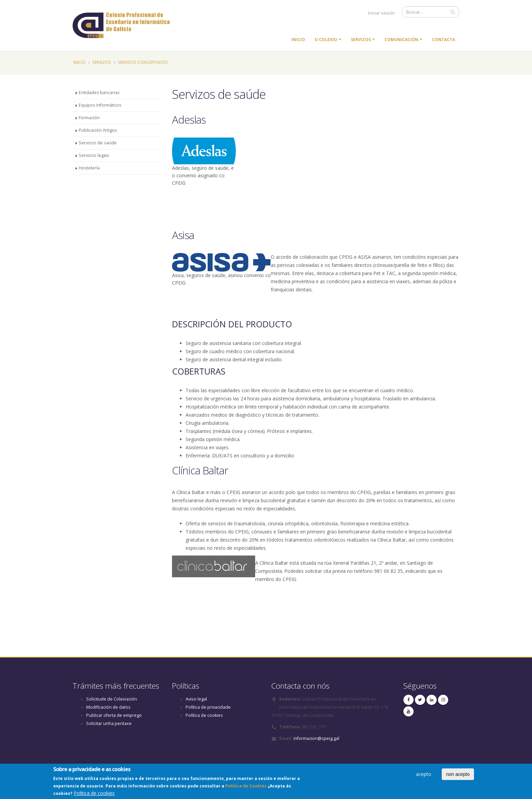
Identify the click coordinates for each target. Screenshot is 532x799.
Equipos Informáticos (100, 105)
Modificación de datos (108, 707)
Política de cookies (204, 715)
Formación (89, 118)
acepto (424, 775)
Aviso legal (196, 699)
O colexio (326, 40)
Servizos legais (94, 155)
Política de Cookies (246, 787)
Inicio (298, 40)
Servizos (361, 40)
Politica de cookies (94, 794)
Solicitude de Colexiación (112, 699)
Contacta (443, 40)
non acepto (458, 775)
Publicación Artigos (98, 130)
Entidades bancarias (99, 93)
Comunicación (401, 40)
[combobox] (316, 632)
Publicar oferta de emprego (114, 715)
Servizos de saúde (98, 143)
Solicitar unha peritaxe (109, 723)
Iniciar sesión (382, 13)
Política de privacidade (208, 707)
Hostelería (89, 168)
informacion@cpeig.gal (316, 738)
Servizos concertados (143, 62)
